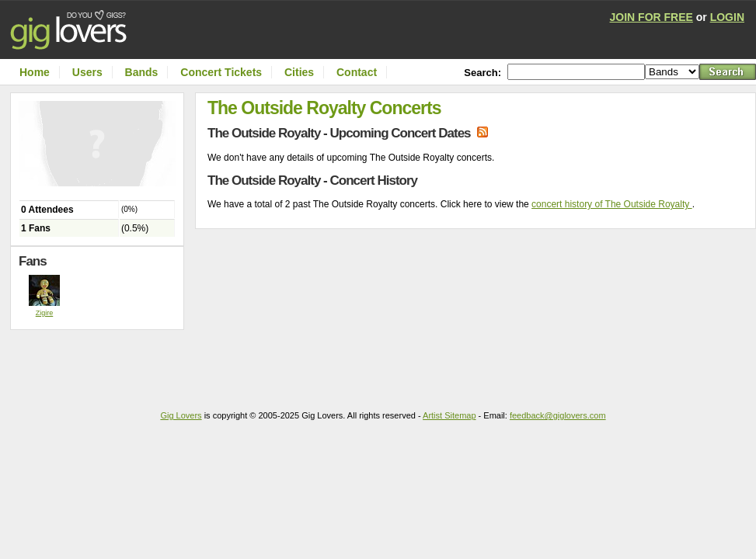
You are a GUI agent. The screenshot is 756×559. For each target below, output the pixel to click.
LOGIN (727, 17)
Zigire (45, 313)
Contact (357, 72)
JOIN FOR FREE (651, 17)
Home (35, 72)
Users (87, 72)
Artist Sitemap (449, 415)
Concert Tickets (221, 72)
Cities (299, 72)
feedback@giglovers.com (558, 415)
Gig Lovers (181, 415)
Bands (142, 72)
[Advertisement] (101, 361)
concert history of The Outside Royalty (612, 204)
